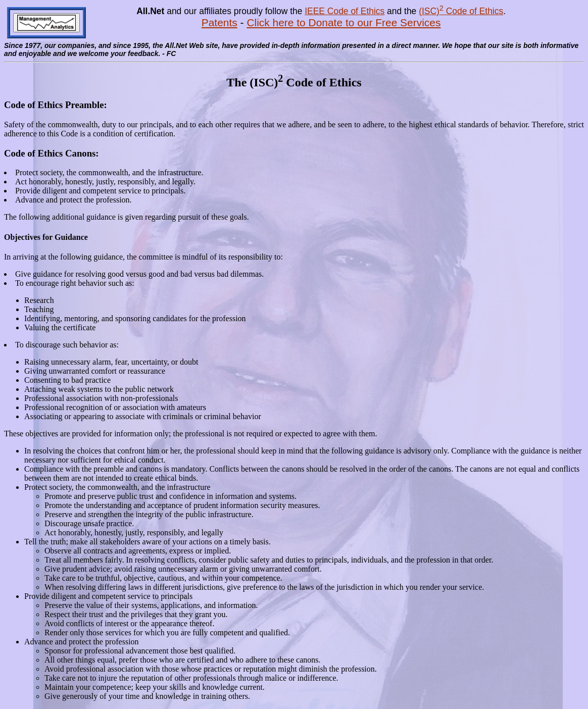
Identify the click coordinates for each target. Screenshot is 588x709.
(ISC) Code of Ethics (461, 11)
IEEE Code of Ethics (345, 11)
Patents (219, 22)
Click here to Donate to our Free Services (344, 22)
